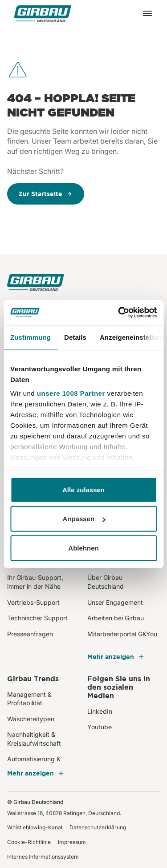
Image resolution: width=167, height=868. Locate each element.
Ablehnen (83, 548)
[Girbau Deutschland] (43, 14)
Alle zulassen (83, 489)
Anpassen (84, 519)
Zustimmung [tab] (31, 337)
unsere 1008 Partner (71, 393)
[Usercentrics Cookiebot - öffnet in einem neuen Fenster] (119, 313)
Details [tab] (75, 337)
